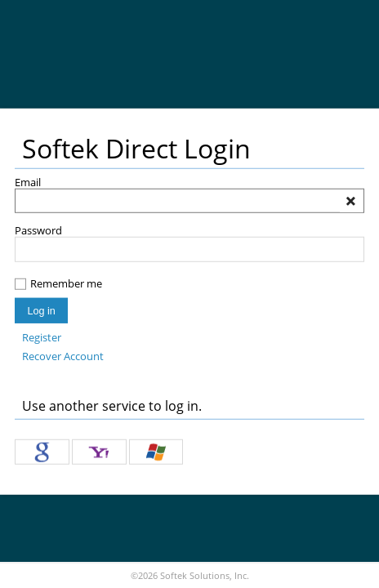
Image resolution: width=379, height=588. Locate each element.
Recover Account (63, 356)
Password (38, 231)
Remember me (66, 284)
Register (42, 338)
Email (28, 183)
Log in (41, 310)
